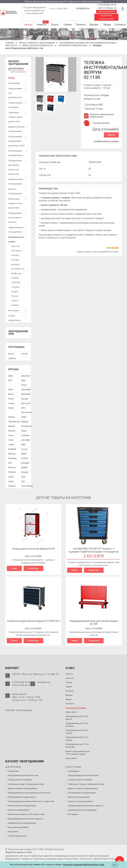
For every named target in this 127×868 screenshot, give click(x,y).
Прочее (15, 295)
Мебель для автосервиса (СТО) (38, 45)
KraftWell (12, 448)
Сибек (24, 416)
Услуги (55, 25)
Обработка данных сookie (19, 850)
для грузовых (17, 71)
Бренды (94, 25)
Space (11, 480)
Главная (10, 43)
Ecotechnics (26, 425)
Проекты (81, 25)
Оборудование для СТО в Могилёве (77, 744)
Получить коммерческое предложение (99, 116)
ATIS (10, 379)
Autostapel (26, 388)
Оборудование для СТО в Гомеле (77, 730)
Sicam (11, 476)
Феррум (105, 95)
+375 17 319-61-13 (107, 8)
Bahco (11, 393)
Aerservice (26, 375)
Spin (23, 480)
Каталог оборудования (18, 63)
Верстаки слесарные (16, 247)
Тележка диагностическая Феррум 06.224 (33, 547)
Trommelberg (27, 485)
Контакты (120, 25)
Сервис (68, 25)
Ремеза (12, 416)
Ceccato (25, 398)
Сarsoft (24, 352)
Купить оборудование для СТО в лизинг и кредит (78, 751)
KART (23, 443)
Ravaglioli (25, 462)
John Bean (26, 439)
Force (11, 434)
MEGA (24, 453)
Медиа (107, 25)
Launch (24, 448)
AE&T (11, 375)
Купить (112, 135)
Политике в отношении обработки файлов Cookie (83, 865)
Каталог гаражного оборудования (37, 43)
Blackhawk (26, 393)
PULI (10, 462)
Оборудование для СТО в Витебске (77, 723)
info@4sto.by (83, 8)
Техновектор (14, 420)
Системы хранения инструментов (18, 263)
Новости (42, 25)
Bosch (11, 352)
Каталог (29, 25)
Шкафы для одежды (17, 274)
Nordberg (12, 457)
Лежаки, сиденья (15, 302)
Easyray (12, 425)
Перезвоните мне (106, 12)
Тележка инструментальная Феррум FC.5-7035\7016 (33, 619)
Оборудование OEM (18, 331)
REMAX (24, 466)
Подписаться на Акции (76, 706)
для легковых (15, 68)
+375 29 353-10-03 (107, 5)
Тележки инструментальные (73, 45)
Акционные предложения (106, 17)
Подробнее (33, 567)
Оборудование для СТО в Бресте (77, 716)
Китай (11, 407)
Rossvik (25, 471)
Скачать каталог (101, 123)
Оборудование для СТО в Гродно (77, 737)
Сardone (12, 357)
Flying (24, 430)
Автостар (26, 402)
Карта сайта (71, 710)
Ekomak (12, 430)
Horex (11, 439)
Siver (23, 476)
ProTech (25, 457)
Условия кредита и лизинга (106, 140)
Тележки (15, 254)
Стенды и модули (15, 288)
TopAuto (12, 485)
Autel (11, 388)
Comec (11, 402)
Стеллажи (16, 281)
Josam (11, 443)
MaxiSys (12, 453)
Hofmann (25, 434)
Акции (11, 77)
